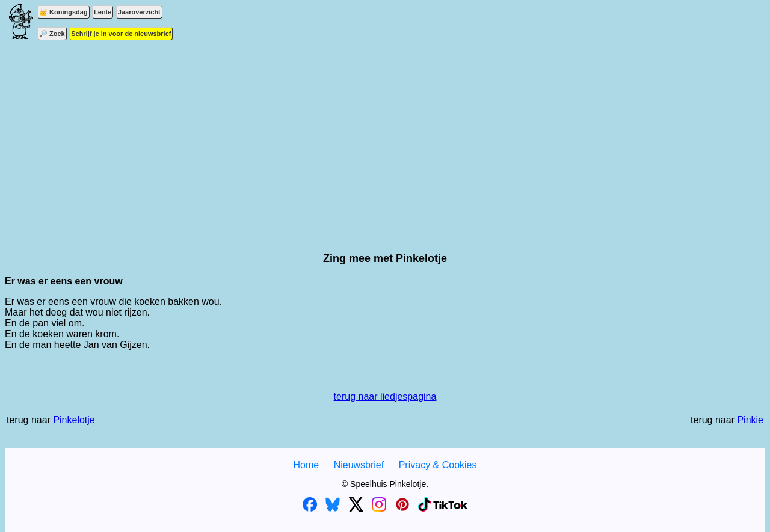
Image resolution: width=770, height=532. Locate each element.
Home (306, 465)
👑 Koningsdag (63, 12)
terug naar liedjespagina (385, 396)
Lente (103, 12)
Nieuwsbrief (359, 465)
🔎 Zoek (52, 34)
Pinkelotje (74, 420)
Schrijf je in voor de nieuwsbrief (121, 34)
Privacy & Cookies (438, 465)
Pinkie (750, 420)
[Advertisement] (385, 138)
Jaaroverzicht (139, 12)
